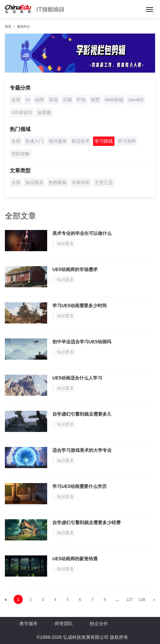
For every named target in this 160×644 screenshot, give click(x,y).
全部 (16, 100)
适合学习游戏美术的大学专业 (82, 450)
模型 (95, 100)
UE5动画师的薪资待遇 (75, 559)
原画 (53, 100)
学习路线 (104, 141)
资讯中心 (23, 27)
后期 (67, 100)
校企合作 (99, 623)
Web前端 (114, 100)
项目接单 (58, 141)
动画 (39, 100)
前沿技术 (81, 141)
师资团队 (64, 623)
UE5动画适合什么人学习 (77, 378)
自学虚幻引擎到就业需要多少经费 (87, 522)
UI (28, 100)
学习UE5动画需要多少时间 (80, 306)
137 (129, 600)
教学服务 (29, 623)
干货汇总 (104, 182)
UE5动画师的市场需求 (75, 269)
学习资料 (127, 141)
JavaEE (136, 100)
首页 (8, 27)
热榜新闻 (58, 182)
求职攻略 (20, 154)
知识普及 (34, 182)
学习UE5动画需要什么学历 (80, 486)
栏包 (81, 100)
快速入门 (34, 141)
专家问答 (81, 182)
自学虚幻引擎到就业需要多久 (82, 414)
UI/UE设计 (22, 112)
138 (142, 600)
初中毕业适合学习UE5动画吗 (82, 342)
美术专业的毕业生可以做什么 (82, 233)
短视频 (44, 112)
